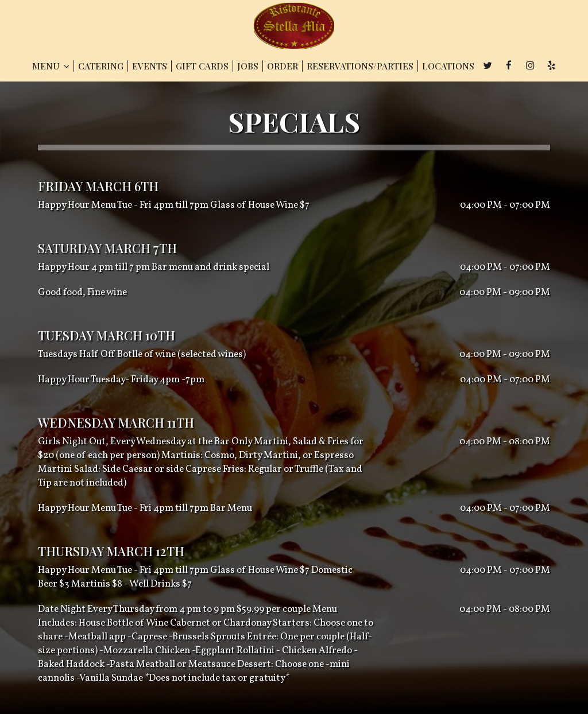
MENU (51, 66)
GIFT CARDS (202, 66)
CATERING (101, 66)
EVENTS (150, 66)
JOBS (248, 66)
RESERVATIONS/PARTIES (360, 66)
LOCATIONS (448, 66)
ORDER (283, 66)
